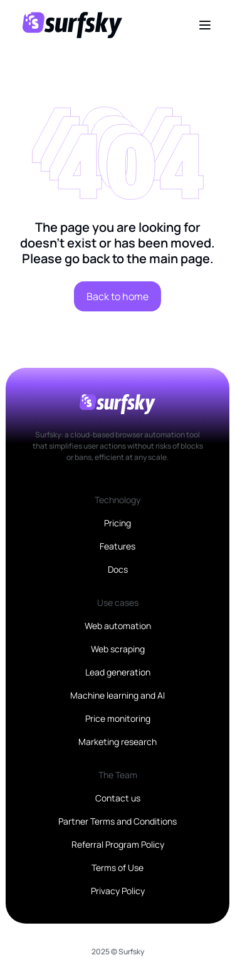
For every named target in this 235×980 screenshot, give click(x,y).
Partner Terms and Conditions (118, 821)
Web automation (118, 626)
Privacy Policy (118, 891)
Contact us (118, 798)
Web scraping (118, 649)
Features (118, 546)
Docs (118, 569)
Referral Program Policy (118, 844)
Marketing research (118, 742)
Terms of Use (118, 868)
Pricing (118, 523)
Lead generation (118, 672)
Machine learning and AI (118, 695)
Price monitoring (118, 718)
